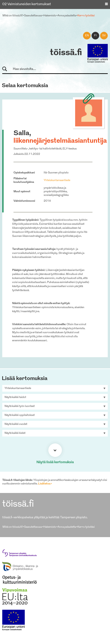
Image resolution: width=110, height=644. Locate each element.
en (87, 36)
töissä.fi (66, 53)
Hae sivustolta (7, 69)
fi (95, 36)
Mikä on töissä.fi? (13, 16)
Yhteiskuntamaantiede (57, 180)
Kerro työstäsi (86, 16)
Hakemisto (50, 16)
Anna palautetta (67, 16)
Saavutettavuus (33, 16)
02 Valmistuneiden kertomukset (27, 4)
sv (104, 36)
